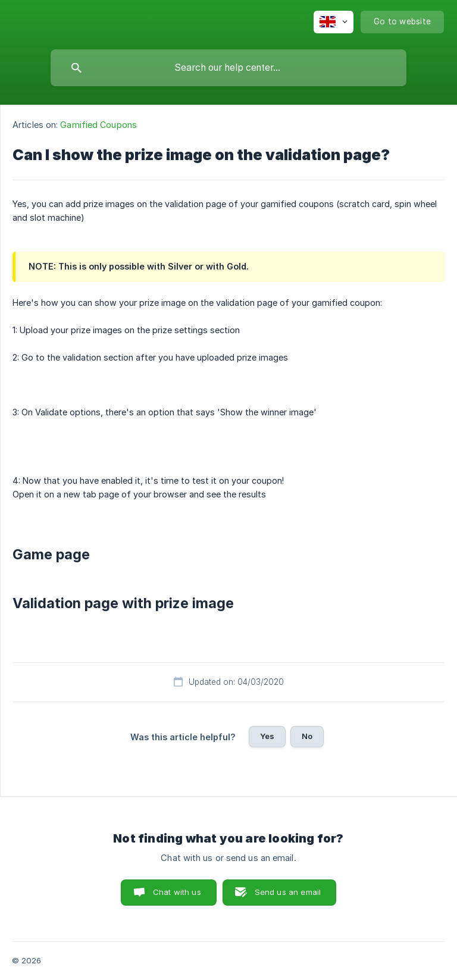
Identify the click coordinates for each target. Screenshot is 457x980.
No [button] (307, 736)
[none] (334, 22)
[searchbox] (228, 68)
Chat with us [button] (177, 892)
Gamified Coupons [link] (98, 125)
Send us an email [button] (288, 892)
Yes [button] (267, 736)
